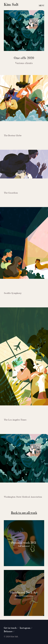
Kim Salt (11, 4)
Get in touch (10, 628)
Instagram (25, 628)
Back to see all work (24, 513)
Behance (8, 631)
